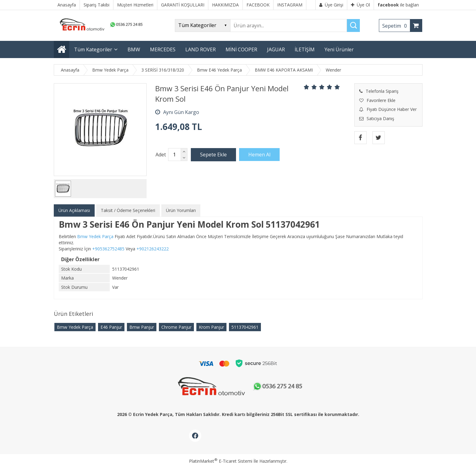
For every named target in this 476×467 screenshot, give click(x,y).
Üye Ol (360, 5)
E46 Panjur (111, 327)
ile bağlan (398, 5)
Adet (161, 155)
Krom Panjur (211, 327)
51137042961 (245, 327)
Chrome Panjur (176, 327)
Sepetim (396, 26)
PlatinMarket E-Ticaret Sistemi (221, 461)
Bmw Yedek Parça (75, 327)
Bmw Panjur (142, 327)
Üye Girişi (331, 5)
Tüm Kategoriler (93, 49)
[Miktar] (175, 155)
